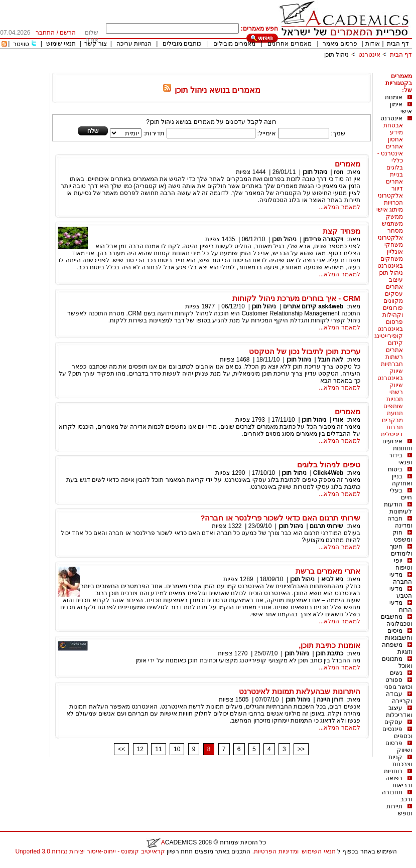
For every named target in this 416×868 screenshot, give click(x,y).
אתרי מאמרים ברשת (328, 571)
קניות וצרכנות (400, 761)
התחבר (45, 33)
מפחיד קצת (341, 231)
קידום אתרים (394, 346)
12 (140, 749)
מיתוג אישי (390, 210)
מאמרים (348, 164)
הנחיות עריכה (134, 44)
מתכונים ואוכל (397, 662)
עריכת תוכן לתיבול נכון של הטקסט (305, 351)
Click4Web (328, 473)
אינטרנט (369, 55)
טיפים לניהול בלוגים (328, 465)
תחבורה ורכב (397, 796)
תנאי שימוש (61, 44)
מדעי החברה (401, 578)
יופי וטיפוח (403, 564)
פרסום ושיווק (399, 747)
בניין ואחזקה (402, 480)
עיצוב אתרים (394, 283)
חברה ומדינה (400, 522)
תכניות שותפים (393, 403)
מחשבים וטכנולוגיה (396, 620)
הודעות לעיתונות (398, 508)
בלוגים (395, 167)
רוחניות (393, 771)
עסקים (393, 722)
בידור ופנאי (400, 459)
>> (301, 749)
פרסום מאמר (340, 44)
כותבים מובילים (182, 44)
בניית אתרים (394, 178)
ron (338, 172)
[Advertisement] (229, 69)
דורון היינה (330, 700)
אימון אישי (401, 108)
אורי (338, 420)
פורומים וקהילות (393, 311)
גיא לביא (332, 579)
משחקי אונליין (394, 248)
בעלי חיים (401, 494)
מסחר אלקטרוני (390, 234)
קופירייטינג (389, 336)
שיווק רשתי (396, 389)
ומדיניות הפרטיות (276, 851)
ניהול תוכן (336, 55)
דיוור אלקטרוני (390, 192)
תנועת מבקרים (392, 417)
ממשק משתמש (392, 220)
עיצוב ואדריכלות (399, 712)
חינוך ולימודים (401, 550)
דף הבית (398, 44)
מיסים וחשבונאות (398, 634)
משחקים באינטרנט (390, 262)
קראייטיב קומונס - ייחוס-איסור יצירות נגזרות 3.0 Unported (90, 851)
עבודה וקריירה (399, 698)
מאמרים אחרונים (289, 44)
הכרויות (393, 203)
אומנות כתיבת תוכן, (329, 645)
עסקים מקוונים (393, 297)
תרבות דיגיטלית (392, 431)
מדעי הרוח (401, 606)
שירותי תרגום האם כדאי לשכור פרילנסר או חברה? (280, 518)
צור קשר (96, 44)
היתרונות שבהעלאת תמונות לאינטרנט (300, 691)
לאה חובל (330, 360)
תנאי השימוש (318, 851)
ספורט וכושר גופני (398, 683)
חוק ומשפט (402, 536)
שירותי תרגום (326, 526)
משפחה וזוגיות (397, 648)
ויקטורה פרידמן (323, 239)
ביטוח (395, 469)
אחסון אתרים (394, 143)
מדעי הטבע (401, 592)
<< (121, 749)
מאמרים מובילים (234, 44)
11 (158, 749)
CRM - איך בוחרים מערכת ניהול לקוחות (296, 298)
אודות (373, 44)
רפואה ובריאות (399, 782)
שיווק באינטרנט (390, 375)
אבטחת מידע (393, 129)
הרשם (68, 33)
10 (177, 749)
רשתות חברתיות (392, 361)
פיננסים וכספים (397, 733)
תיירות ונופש (399, 810)
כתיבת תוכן (329, 653)
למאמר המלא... (339, 207)
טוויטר (21, 44)
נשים (396, 673)
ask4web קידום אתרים (313, 306)
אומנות (394, 97)
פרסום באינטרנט (390, 325)
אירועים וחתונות (397, 445)
